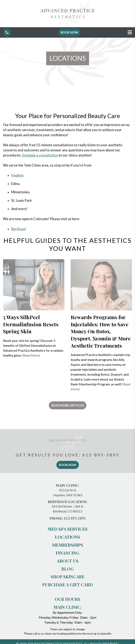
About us (68, 561)
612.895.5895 (75, 518)
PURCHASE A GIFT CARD (68, 584)
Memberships (68, 545)
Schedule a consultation (40, 155)
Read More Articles (68, 405)
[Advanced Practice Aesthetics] (67, 25)
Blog (68, 569)
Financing (68, 553)
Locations (67, 537)
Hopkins (17, 175)
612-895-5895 (101, 455)
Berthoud (18, 229)
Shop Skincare (68, 576)
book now (68, 465)
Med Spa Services (68, 529)
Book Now (69, 32)
